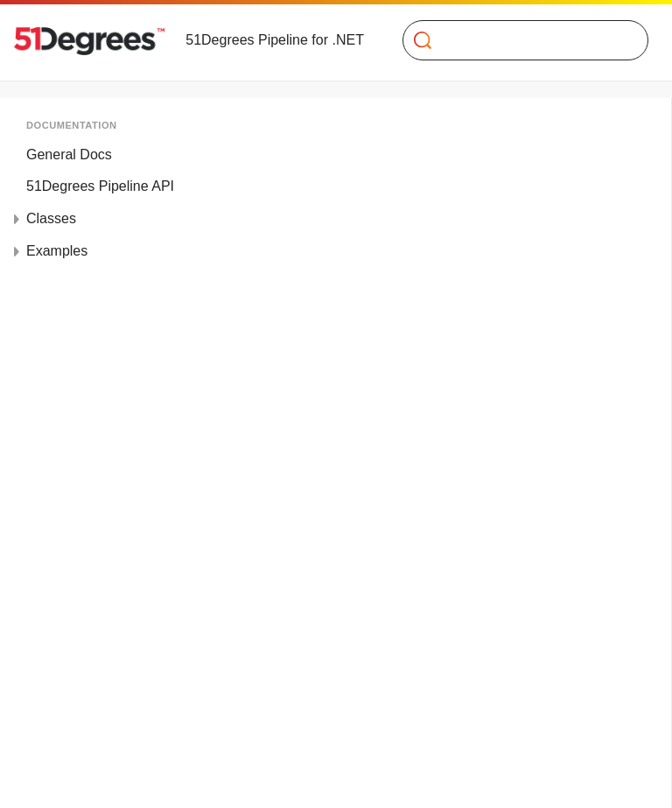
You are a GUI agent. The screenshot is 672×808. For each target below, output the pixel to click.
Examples (57, 251)
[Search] (518, 40)
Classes (51, 218)
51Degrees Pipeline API (100, 186)
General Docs (69, 155)
